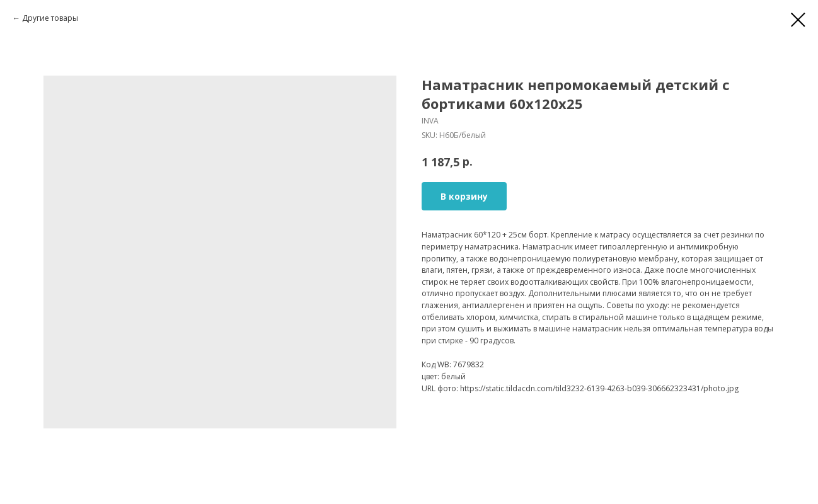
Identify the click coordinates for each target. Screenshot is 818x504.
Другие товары (50, 18)
